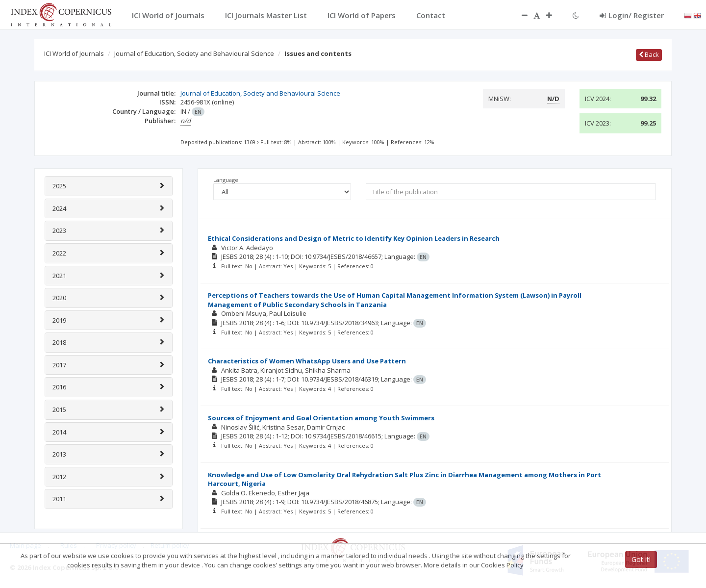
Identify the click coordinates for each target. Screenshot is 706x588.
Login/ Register (632, 15)
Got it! (641, 559)
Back (649, 54)
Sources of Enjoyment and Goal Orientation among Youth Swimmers (321, 418)
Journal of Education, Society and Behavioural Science (194, 53)
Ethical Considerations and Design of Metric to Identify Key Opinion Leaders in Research (354, 238)
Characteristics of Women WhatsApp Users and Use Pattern (307, 361)
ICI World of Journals (74, 53)
